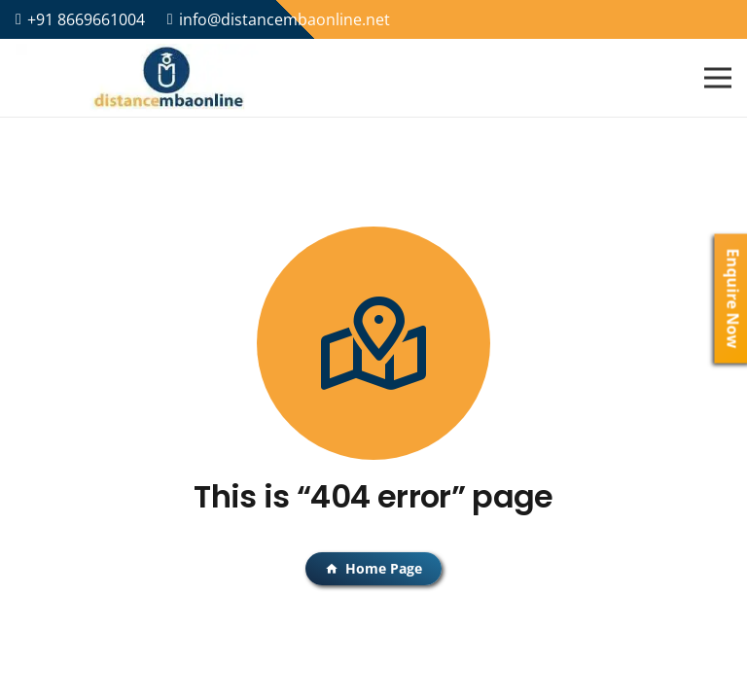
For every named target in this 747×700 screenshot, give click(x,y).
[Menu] (718, 78)
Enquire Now (733, 299)
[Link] (169, 78)
